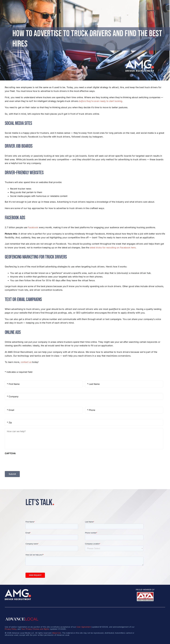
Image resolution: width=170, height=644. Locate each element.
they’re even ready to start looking (101, 101)
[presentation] (25, 462)
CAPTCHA (10, 453)
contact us (26, 362)
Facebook (33, 227)
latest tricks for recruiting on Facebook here (113, 248)
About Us (56, 633)
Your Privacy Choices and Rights (35, 629)
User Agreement (84, 627)
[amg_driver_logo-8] (18, 590)
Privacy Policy (11, 629)
